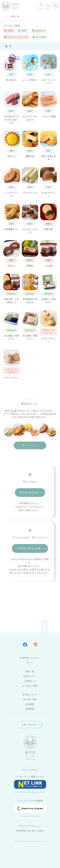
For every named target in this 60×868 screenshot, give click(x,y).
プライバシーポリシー (30, 826)
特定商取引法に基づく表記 (30, 831)
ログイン (41, 6)
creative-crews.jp (30, 811)
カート (48, 6)
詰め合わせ (39, 31)
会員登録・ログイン (30, 658)
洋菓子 (23, 31)
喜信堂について (30, 695)
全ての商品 (39, 37)
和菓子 (9, 31)
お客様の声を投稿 (29, 548)
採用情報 (30, 709)
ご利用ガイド (30, 681)
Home (6, 16)
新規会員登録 (29, 493)
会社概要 (30, 704)
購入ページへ (30, 445)
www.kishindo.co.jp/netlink (30, 787)
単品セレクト (30, 676)
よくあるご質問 (30, 686)
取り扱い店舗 (30, 699)
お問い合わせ (29, 725)
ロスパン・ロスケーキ (16, 37)
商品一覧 (30, 671)
